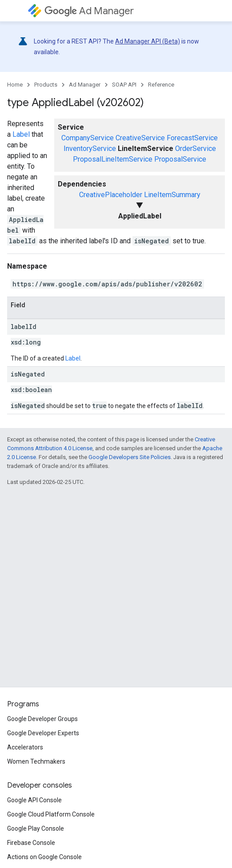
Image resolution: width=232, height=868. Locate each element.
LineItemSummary (172, 195)
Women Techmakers (36, 761)
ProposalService (180, 159)
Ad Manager (89, 11)
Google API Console (34, 800)
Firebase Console (31, 843)
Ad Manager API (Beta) (148, 41)
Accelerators (25, 747)
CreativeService (140, 138)
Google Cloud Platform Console (51, 814)
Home (15, 85)
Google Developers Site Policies (130, 457)
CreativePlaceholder (111, 195)
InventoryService (90, 149)
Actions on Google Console (44, 857)
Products (46, 85)
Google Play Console (36, 828)
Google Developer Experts (43, 733)
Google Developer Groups (42, 719)
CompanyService (88, 138)
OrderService (196, 149)
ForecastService (192, 138)
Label (21, 134)
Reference (161, 85)
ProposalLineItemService (113, 159)
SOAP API (124, 85)
